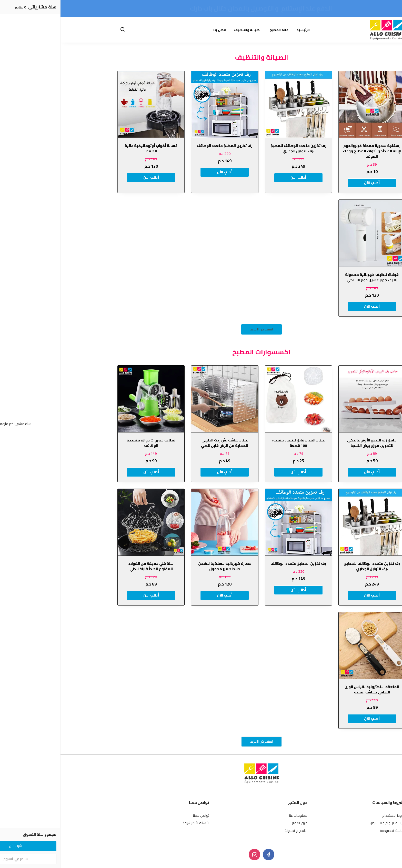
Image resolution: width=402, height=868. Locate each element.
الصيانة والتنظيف (187, 30)
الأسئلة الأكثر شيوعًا (135, 823)
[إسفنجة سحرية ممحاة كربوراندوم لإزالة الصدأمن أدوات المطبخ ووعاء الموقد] (311, 104)
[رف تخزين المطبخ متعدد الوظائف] (164, 104)
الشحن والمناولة (235, 831)
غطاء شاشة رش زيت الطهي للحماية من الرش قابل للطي (164, 443)
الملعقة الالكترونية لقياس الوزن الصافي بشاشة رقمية (311, 690)
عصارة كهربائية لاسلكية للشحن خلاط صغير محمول (164, 566)
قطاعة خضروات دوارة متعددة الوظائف (91, 443)
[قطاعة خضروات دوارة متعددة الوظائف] (91, 399)
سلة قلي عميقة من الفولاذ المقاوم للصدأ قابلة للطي (91, 566)
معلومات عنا (238, 816)
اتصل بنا (159, 30)
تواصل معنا (141, 816)
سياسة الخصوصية (332, 831)
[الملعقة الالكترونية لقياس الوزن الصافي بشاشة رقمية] (311, 645)
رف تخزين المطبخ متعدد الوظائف (164, 146)
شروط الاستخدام (333, 816)
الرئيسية (243, 30)
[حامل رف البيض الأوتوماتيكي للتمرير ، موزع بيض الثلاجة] (311, 399)
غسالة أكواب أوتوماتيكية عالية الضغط (91, 148)
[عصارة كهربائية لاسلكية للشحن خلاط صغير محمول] (164, 522)
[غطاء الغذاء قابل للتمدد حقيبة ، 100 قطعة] (238, 399)
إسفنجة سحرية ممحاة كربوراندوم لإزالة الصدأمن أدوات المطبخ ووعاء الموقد (311, 151)
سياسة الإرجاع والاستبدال (327, 823)
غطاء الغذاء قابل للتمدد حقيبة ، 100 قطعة (238, 443)
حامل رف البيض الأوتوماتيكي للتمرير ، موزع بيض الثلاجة (311, 443)
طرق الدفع (239, 823)
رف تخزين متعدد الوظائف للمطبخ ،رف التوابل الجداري (238, 148)
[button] (62, 30)
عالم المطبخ (218, 30)
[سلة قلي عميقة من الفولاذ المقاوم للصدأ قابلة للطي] (91, 522)
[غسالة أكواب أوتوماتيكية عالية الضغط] (91, 104)
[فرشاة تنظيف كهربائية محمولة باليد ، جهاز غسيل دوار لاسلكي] (311, 233)
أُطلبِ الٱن (311, 183)
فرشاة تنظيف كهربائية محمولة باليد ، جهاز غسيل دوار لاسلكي (311, 277)
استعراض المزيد (201, 329)
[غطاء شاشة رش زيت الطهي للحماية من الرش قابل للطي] (164, 399)
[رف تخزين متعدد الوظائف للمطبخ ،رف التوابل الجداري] (238, 104)
